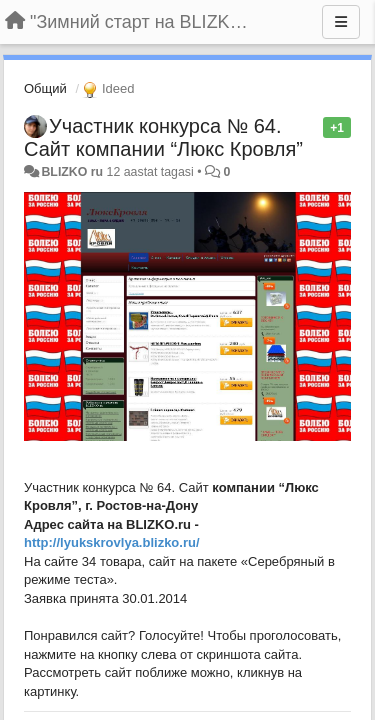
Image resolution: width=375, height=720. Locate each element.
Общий (45, 88)
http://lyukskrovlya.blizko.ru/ (112, 542)
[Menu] (341, 22)
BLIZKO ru (73, 172)
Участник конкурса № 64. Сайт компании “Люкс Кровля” (163, 137)
